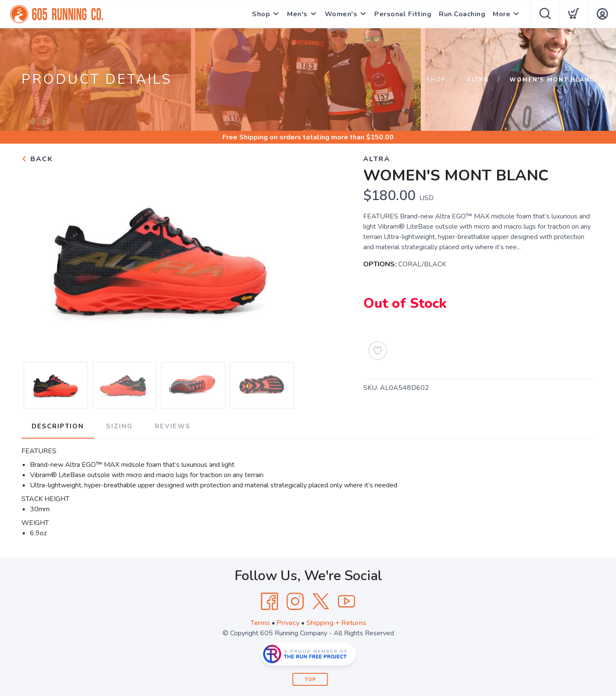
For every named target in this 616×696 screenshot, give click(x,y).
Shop (261, 14)
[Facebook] (269, 602)
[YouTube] (346, 602)
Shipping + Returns (336, 623)
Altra (478, 80)
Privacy (288, 623)
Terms (260, 623)
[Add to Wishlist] (378, 351)
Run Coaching (462, 14)
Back (37, 159)
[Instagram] (295, 602)
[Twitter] (321, 602)
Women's (341, 14)
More (502, 14)
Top (310, 680)
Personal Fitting (403, 14)
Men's (297, 14)
